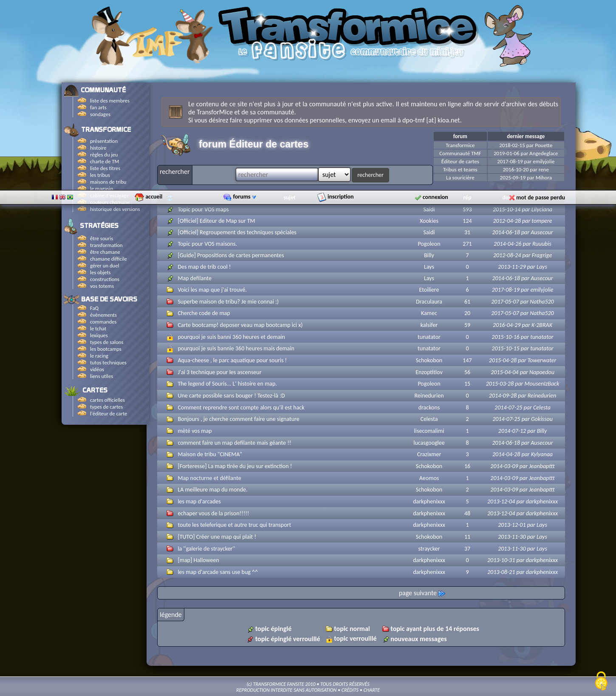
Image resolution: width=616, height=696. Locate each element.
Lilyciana (542, 209)
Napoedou (542, 372)
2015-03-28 (500, 384)
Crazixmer (429, 454)
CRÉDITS (350, 690)
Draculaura (429, 302)
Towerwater (542, 360)
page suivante (422, 593)
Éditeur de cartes (460, 161)
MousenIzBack (542, 384)
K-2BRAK (542, 325)
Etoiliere (429, 290)
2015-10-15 (505, 348)
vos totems (102, 286)
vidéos (97, 369)
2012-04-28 (507, 221)
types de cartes (106, 407)
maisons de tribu (108, 182)
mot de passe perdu (541, 74)
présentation (104, 141)
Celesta (542, 408)
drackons (429, 408)
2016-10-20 (516, 169)
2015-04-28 (503, 360)
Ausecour (542, 232)
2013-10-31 (501, 560)
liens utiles (102, 376)
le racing (99, 356)
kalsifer (429, 325)
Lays (429, 267)
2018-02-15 (512, 145)
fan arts (98, 107)
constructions (105, 279)
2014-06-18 (506, 232)
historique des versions (115, 209)
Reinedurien (429, 396)
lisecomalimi (429, 431)
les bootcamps (106, 349)
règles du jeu (104, 155)
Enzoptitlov (429, 372)
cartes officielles (107, 400)
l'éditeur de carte (109, 413)
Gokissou (542, 419)
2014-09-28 (503, 396)
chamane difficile (109, 259)
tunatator (429, 337)
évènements (103, 315)
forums (244, 73)
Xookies (429, 221)
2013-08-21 (501, 572)
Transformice (460, 145)
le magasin (102, 189)
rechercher (370, 175)
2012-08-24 (507, 255)
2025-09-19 (513, 178)
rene (544, 169)
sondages (100, 114)
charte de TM (105, 161)
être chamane (105, 252)
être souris (102, 238)
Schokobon (429, 360)
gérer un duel (105, 266)
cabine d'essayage (109, 195)
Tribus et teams (460, 169)
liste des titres (105, 168)
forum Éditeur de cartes (254, 144)
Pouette (544, 145)
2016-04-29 (507, 325)
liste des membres (110, 101)
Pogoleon (429, 244)
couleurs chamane (110, 202)
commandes (103, 322)
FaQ (94, 308)
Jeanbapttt (542, 466)
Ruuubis (542, 244)
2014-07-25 (508, 408)
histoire (98, 148)
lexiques (99, 335)
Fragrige (542, 255)
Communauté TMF (460, 153)
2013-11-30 (512, 537)
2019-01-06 (507, 153)
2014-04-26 (507, 244)
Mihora (544, 178)
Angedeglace (544, 153)
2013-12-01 (512, 525)
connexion (435, 74)
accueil (154, 73)
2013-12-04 (501, 501)
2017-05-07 (505, 302)
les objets (100, 272)
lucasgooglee (429, 443)
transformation (106, 245)
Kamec (429, 313)
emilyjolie (544, 161)
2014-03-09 (504, 466)
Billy (429, 255)
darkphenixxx (429, 501)
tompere (542, 221)
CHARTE (372, 690)
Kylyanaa (542, 454)
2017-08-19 (510, 161)
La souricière (460, 178)
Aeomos (429, 478)
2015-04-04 (504, 372)
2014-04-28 (506, 454)
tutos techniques (108, 362)
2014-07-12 (512, 431)
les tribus (100, 175)
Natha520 (542, 302)
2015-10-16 (505, 337)
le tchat (98, 328)
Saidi (429, 209)
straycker (429, 549)
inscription (341, 73)
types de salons (107, 342)
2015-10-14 (507, 209)
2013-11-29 (512, 267)
